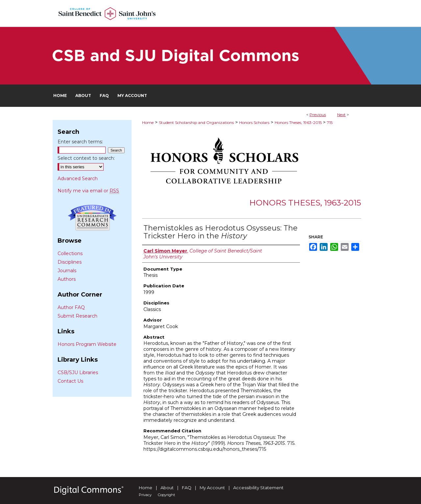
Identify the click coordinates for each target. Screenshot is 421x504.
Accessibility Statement (258, 488)
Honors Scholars (254, 122)
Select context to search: (86, 158)
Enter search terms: (80, 142)
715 (330, 122)
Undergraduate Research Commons (92, 218)
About (167, 488)
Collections (70, 253)
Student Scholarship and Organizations (196, 122)
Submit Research (77, 316)
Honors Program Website (87, 344)
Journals (67, 271)
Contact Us (70, 381)
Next (341, 115)
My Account (212, 488)
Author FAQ (71, 307)
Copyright (166, 495)
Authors (67, 279)
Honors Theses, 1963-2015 (298, 122)
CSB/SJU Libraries (78, 372)
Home (148, 122)
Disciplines (70, 262)
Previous (318, 115)
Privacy (145, 495)
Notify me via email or (88, 191)
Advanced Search (78, 179)
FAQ (187, 488)
